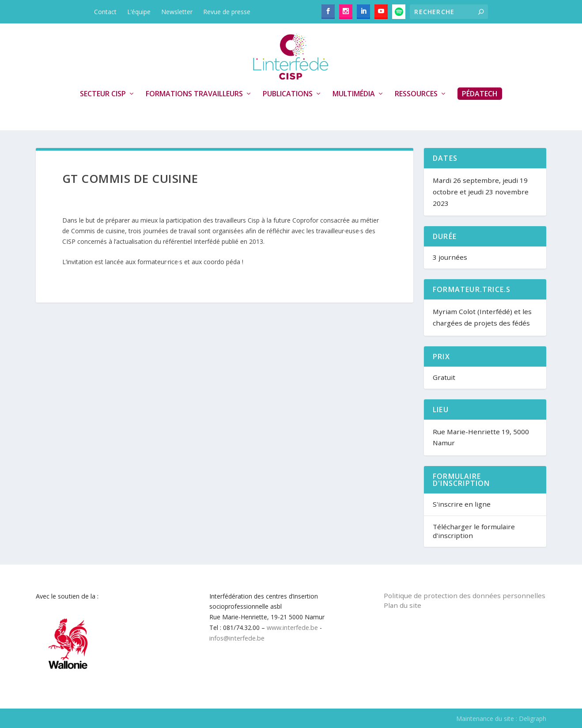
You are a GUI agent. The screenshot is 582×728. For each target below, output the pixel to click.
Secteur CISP (103, 94)
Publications (288, 94)
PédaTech (480, 94)
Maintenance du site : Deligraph (501, 719)
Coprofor (305, 220)
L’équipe (139, 12)
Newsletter (177, 12)
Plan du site (402, 605)
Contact (105, 12)
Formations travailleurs (194, 94)
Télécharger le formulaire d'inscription (474, 531)
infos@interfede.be (237, 638)
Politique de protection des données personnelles (465, 595)
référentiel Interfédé (191, 241)
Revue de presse (227, 12)
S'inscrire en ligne (462, 504)
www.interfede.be (292, 628)
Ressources (416, 94)
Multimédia (354, 94)
